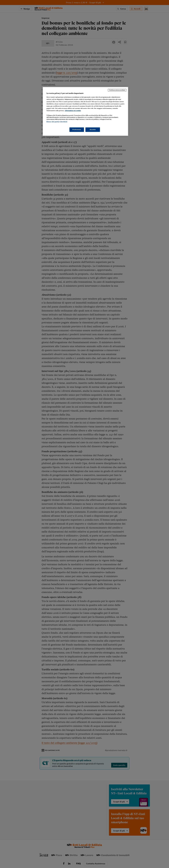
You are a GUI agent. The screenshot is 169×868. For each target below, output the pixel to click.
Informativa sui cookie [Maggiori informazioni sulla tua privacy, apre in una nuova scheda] (73, 111)
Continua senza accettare (117, 90)
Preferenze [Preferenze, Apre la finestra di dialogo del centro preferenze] (77, 130)
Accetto (93, 130)
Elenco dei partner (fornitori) (57, 122)
